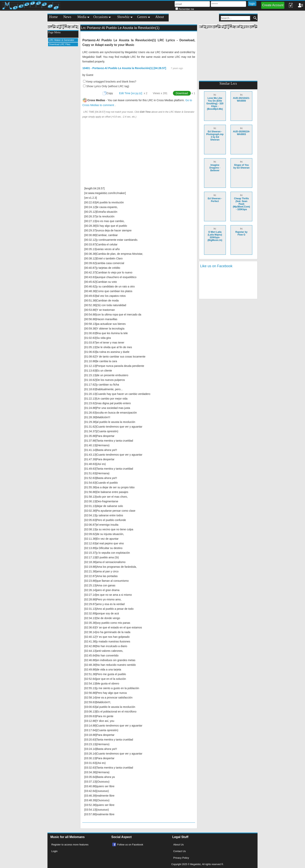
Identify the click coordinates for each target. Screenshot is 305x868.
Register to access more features (70, 845)
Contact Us (180, 851)
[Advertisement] (63, 108)
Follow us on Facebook (130, 845)
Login (54, 851)
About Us (178, 845)
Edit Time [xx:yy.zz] (131, 93)
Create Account (273, 5)
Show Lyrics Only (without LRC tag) (108, 86)
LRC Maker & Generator (62, 40)
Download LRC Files (60, 44)
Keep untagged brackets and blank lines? (111, 82)
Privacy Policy (181, 858)
